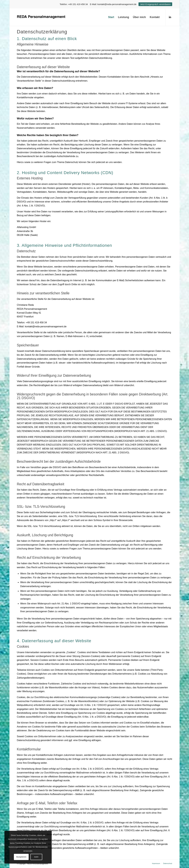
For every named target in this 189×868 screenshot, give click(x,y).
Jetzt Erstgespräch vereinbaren (155, 4)
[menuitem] (111, 17)
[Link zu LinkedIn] (170, 17)
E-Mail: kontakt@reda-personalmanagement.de (113, 4)
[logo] (41, 17)
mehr (36, 857)
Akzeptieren (21, 857)
